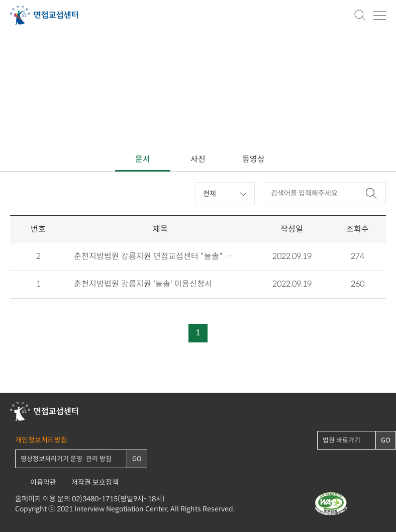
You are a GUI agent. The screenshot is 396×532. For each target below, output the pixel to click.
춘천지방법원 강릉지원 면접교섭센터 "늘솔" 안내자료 (155, 257)
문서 (143, 160)
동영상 (254, 160)
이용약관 (43, 482)
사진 (198, 160)
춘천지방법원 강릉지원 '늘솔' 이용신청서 (143, 285)
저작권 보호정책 (95, 482)
